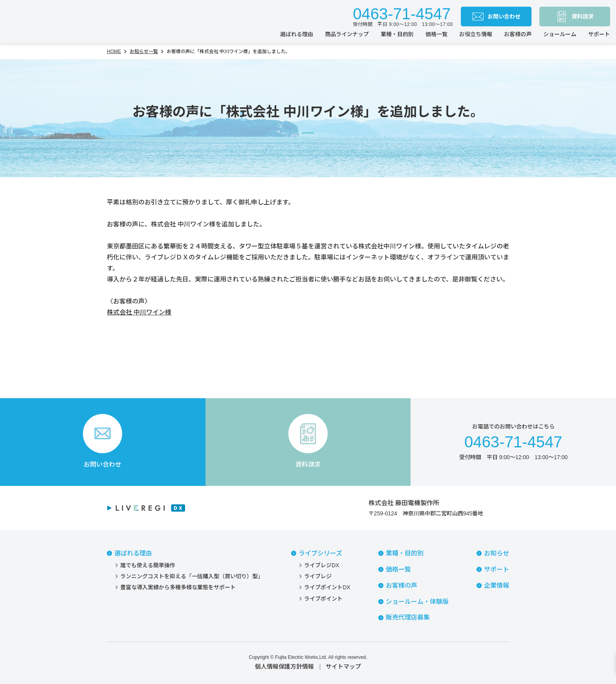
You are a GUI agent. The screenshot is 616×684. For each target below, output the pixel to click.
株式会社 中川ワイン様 (139, 312)
